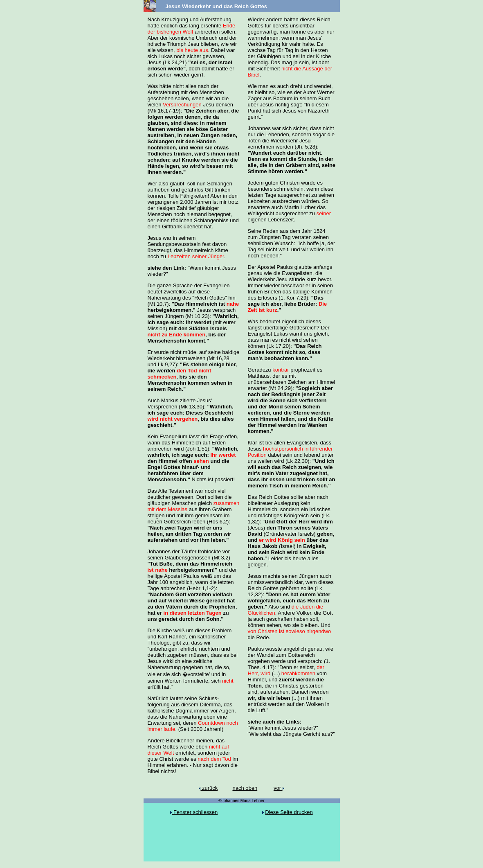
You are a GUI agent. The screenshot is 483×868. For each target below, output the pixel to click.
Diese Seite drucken (289, 812)
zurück (208, 788)
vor (279, 788)
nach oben (245, 788)
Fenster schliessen (194, 812)
